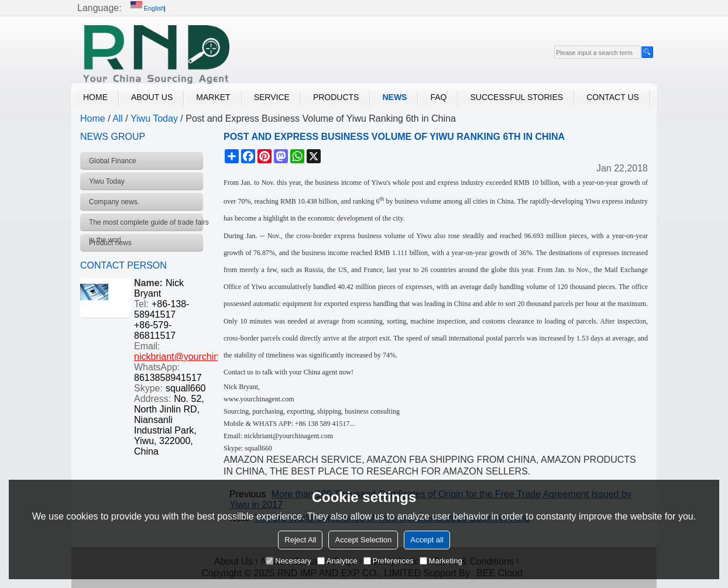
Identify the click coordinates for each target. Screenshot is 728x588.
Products (336, 97)
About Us (152, 97)
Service (272, 97)
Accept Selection (363, 540)
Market (213, 97)
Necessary (288, 561)
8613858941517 (168, 378)
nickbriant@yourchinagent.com (198, 357)
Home (95, 97)
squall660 (186, 388)
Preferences (389, 561)
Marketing (441, 561)
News (394, 97)
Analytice (337, 561)
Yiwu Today (154, 118)
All (118, 118)
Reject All (300, 540)
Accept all (427, 540)
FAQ (438, 97)
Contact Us (613, 97)
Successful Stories (516, 97)
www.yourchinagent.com (259, 399)
